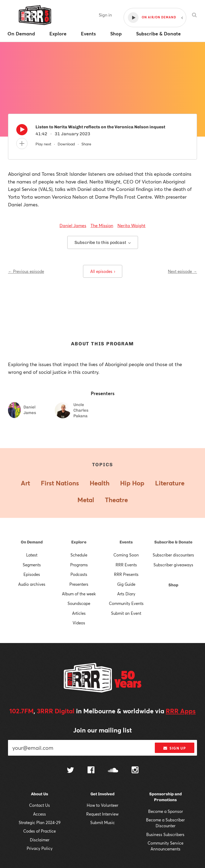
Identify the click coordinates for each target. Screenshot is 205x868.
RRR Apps (181, 711)
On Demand (32, 542)
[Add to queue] (22, 144)
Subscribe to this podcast (103, 242)
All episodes (103, 271)
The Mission (102, 225)
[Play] (22, 131)
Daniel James (73, 225)
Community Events (126, 603)
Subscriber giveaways (173, 565)
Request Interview (102, 814)
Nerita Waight (131, 225)
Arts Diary (126, 594)
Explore (79, 542)
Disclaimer (40, 840)
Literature (170, 483)
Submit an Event (126, 613)
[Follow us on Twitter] (70, 771)
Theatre (116, 500)
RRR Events (126, 565)
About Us (40, 794)
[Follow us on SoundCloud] (113, 771)
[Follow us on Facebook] (91, 771)
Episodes (32, 574)
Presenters (79, 584)
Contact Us (40, 805)
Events (126, 542)
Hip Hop (132, 483)
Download (66, 144)
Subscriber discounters (173, 555)
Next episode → (182, 271)
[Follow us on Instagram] (135, 771)
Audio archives (32, 584)
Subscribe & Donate (173, 542)
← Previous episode (26, 271)
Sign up (174, 748)
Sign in (105, 15)
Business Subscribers (165, 834)
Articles (79, 613)
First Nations (60, 483)
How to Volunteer (102, 805)
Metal (86, 500)
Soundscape (79, 603)
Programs (79, 565)
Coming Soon (126, 555)
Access (40, 814)
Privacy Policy (40, 848)
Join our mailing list (102, 730)
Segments (32, 565)
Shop (173, 585)
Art (25, 483)
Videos (79, 623)
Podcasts (79, 574)
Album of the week (79, 594)
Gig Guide (126, 584)
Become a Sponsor (165, 811)
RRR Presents (126, 574)
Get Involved (102, 794)
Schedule (79, 555)
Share (86, 144)
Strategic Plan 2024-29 (40, 822)
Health (100, 483)
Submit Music (102, 822)
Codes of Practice (40, 831)
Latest (32, 555)
